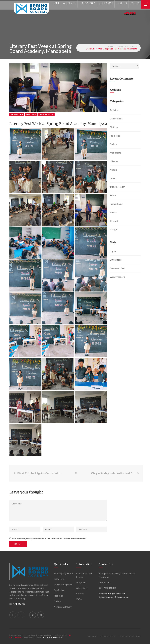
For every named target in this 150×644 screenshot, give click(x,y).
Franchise (59, 596)
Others (113, 178)
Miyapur (114, 161)
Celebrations (116, 119)
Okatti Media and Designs (52, 637)
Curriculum (59, 590)
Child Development (63, 585)
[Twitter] (33, 615)
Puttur (113, 195)
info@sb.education (117, 594)
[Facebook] (13, 615)
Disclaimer (92, 637)
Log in (113, 251)
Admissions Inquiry (63, 607)
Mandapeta (46, 114)
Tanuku (113, 212)
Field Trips (115, 136)
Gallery (31, 114)
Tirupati (114, 221)
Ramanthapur (116, 204)
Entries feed (116, 260)
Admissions (82, 588)
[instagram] (41, 615)
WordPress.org (117, 277)
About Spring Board (63, 573)
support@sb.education (118, 597)
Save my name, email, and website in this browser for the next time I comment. (49, 538)
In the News (60, 579)
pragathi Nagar (117, 187)
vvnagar (114, 229)
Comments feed (118, 268)
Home (111, 46)
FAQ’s (79, 599)
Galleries (120, 46)
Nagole (113, 170)
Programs (81, 582)
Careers (80, 594)
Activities (131, 46)
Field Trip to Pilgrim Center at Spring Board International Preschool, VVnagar (39, 473)
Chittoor (114, 127)
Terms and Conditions (130, 637)
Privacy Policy (108, 637)
